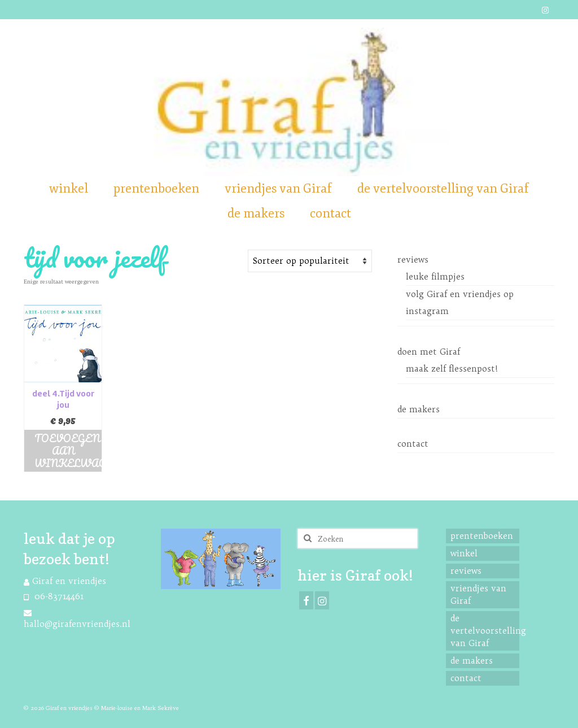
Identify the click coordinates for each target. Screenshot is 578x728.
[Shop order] (310, 261)
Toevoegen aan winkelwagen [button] (68, 451)
